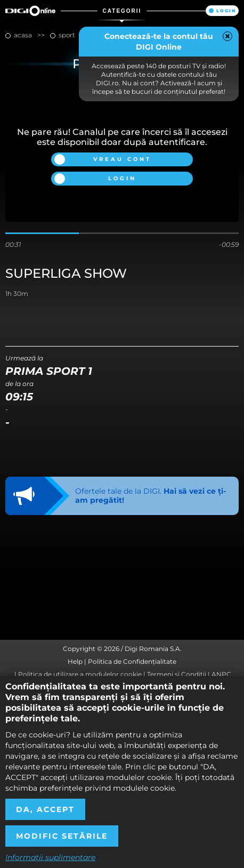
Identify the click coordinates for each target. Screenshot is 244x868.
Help (75, 661)
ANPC (221, 674)
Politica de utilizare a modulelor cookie (80, 674)
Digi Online (30, 11)
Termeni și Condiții (177, 674)
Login (226, 11)
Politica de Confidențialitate (132, 661)
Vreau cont (122, 159)
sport (67, 35)
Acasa (23, 35)
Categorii (122, 11)
